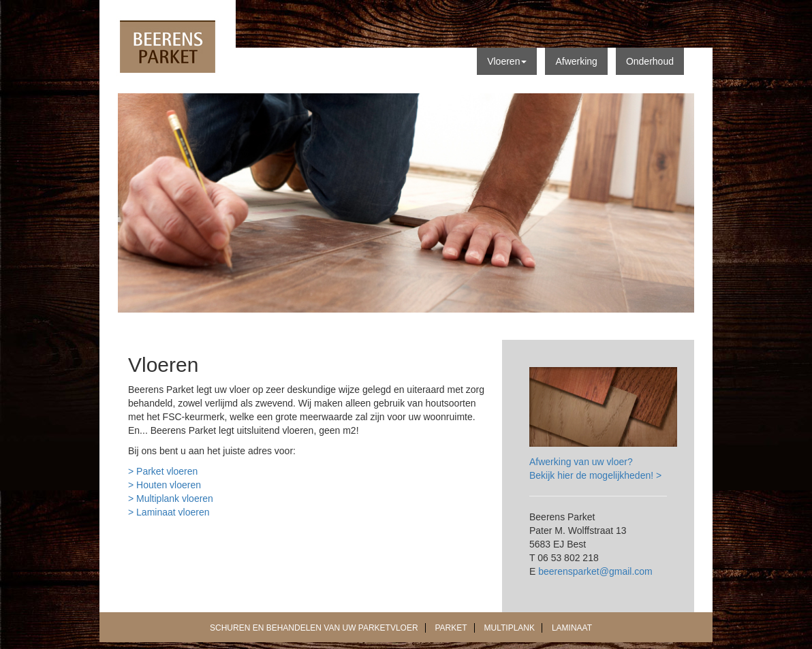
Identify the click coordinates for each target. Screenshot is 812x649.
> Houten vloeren (165, 485)
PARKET (451, 628)
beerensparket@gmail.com (595, 571)
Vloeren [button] (507, 61)
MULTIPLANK (510, 628)
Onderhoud (650, 61)
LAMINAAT (572, 628)
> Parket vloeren (163, 471)
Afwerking (576, 61)
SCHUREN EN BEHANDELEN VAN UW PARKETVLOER (314, 628)
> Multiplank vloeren (171, 498)
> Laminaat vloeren (169, 512)
